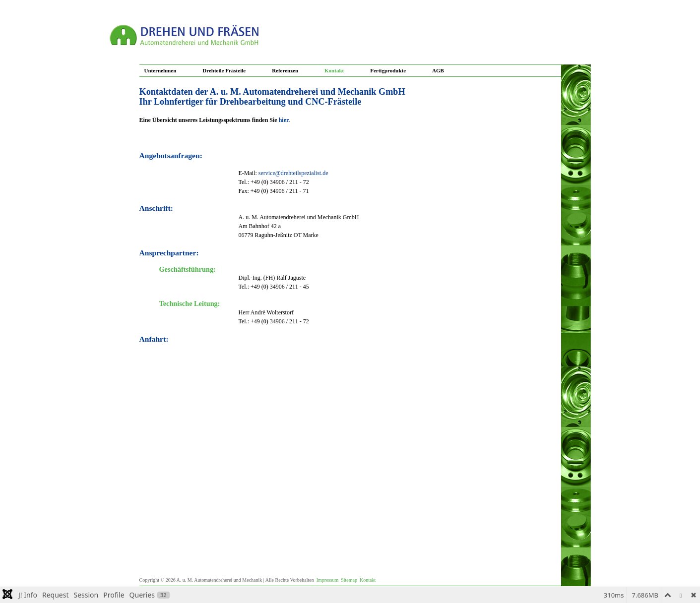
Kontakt (334, 70)
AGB (438, 70)
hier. (285, 120)
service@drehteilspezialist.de (293, 173)
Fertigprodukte (388, 70)
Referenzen (285, 70)
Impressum (327, 580)
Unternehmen (160, 70)
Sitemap (349, 580)
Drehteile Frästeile (224, 70)
